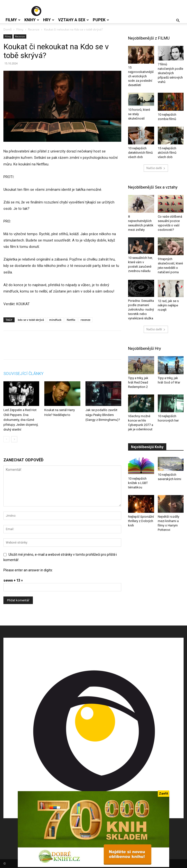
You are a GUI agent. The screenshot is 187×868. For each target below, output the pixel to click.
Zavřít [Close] (164, 793)
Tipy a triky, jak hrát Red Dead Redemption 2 (138, 382)
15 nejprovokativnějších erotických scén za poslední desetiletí (141, 76)
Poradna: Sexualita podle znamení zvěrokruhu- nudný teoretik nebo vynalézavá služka (141, 309)
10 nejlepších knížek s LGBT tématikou (138, 483)
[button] (178, 21)
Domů (8, 29)
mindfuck (55, 320)
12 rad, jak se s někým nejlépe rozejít (168, 305)
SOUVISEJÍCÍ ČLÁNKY (23, 373)
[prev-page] (6, 439)
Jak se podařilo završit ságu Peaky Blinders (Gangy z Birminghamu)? (103, 415)
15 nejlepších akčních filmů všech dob (167, 153)
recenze (85, 320)
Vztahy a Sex (74, 20)
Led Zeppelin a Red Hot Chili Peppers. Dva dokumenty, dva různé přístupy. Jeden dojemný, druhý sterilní (21, 420)
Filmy (13, 20)
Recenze (34, 29)
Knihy (32, 20)
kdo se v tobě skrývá (31, 320)
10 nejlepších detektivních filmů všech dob (140, 153)
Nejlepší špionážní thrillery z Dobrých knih (141, 521)
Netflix (71, 320)
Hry (49, 20)
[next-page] (14, 439)
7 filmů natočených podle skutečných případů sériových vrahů (170, 73)
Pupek (101, 20)
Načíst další (156, 168)
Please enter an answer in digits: (28, 570)
